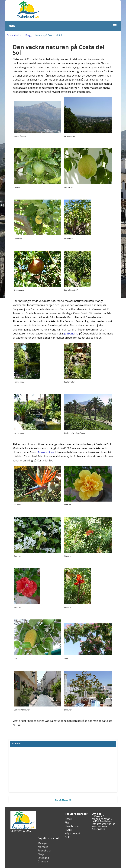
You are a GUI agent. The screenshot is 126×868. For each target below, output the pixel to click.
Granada (43, 861)
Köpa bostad (72, 833)
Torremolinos (46, 452)
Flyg (67, 822)
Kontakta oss (100, 826)
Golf (67, 837)
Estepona (43, 858)
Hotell (68, 819)
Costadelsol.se (14, 35)
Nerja (41, 854)
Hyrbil (68, 830)
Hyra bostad (72, 826)
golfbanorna (71, 334)
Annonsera (98, 829)
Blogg (29, 35)
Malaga (42, 843)
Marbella (43, 847)
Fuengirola (44, 850)
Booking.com (63, 800)
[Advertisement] (63, 770)
